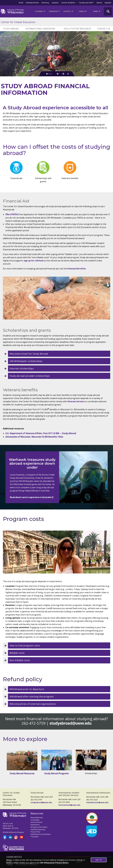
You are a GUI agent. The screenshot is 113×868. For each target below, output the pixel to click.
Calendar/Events (32, 3)
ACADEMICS (40, 11)
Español (108, 3)
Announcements (36, 822)
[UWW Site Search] (108, 11)
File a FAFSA (12, 214)
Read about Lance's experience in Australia (31, 497)
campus (83, 11)
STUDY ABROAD (11, 29)
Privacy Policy (35, 832)
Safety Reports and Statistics (41, 834)
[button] (57, 354)
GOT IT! (99, 860)
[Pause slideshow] (68, 74)
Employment (35, 825)
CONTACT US (104, 29)
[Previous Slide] (58, 74)
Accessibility (35, 820)
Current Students (68, 3)
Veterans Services (76, 401)
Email (21, 3)
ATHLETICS (68, 11)
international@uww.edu (69, 805)
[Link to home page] (12, 11)
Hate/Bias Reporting (38, 830)
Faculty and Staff (86, 3)
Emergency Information (39, 827)
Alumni (99, 3)
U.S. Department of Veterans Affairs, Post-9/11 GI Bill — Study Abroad (41, 433)
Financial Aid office (77, 269)
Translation (35, 837)
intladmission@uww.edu (97, 802)
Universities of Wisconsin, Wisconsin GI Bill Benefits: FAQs (34, 437)
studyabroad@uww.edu (71, 723)
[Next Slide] (63, 74)
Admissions (54, 11)
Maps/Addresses (37, 818)
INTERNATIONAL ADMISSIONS (40, 29)
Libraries (55, 3)
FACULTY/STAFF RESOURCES (77, 29)
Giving (97, 11)
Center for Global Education (18, 22)
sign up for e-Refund (34, 261)
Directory (45, 3)
